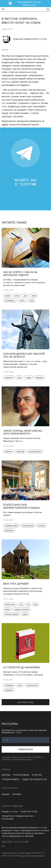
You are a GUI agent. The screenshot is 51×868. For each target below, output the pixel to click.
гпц (28, 604)
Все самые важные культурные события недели (23, 514)
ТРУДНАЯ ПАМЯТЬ (11, 779)
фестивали (9, 530)
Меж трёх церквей (16, 584)
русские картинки (35, 452)
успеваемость (10, 301)
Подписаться (26, 749)
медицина (39, 378)
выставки (41, 526)
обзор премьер (28, 526)
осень (19, 378)
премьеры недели (11, 526)
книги (20, 685)
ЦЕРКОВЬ (6, 775)
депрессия (9, 378)
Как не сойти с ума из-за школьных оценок (20, 274)
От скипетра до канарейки (22, 667)
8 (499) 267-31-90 (29, 812)
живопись (8, 452)
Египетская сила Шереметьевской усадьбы (22, 506)
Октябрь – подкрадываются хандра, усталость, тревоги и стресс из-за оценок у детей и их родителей (24, 282)
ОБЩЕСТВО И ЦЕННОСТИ (34, 779)
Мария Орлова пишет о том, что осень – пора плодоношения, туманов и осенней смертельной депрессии (25, 364)
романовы (9, 690)
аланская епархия (12, 614)
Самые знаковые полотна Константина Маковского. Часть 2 (22, 440)
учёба (34, 296)
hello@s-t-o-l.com (10, 812)
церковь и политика (22, 609)
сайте (5, 124)
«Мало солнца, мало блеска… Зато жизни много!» (24, 432)
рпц (21, 604)
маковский (20, 452)
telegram (6, 794)
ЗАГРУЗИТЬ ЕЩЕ (26, 702)
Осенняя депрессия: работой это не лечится (24, 355)
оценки (8, 296)
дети (25, 296)
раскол (7, 609)
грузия (25, 614)
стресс (22, 301)
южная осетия (10, 604)
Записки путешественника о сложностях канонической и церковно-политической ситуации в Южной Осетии (23, 591)
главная (5, 50)
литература (9, 685)
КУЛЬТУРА (37, 775)
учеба (31, 301)
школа (17, 296)
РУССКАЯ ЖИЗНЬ (21, 775)
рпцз (35, 604)
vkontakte (17, 794)
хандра (29, 378)
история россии (32, 685)
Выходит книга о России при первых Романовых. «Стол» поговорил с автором (23, 673)
